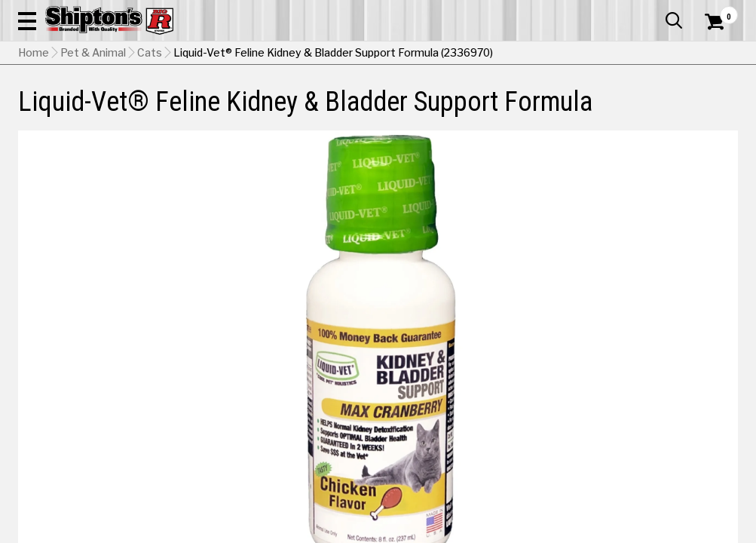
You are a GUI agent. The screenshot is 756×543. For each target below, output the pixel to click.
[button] (418, 54)
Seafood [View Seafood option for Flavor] (560, 385)
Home (34, 147)
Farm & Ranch (266, 110)
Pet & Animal (580, 110)
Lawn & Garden (509, 110)
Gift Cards (587, 11)
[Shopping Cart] (712, 54)
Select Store (632, 423)
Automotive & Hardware (172, 110)
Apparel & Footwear (63, 110)
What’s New (653, 11)
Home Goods (336, 110)
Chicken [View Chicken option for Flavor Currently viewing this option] (457, 385)
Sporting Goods (653, 110)
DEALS (718, 110)
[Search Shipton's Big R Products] (342, 54)
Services (717, 11)
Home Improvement (420, 110)
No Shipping (475, 423)
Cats (150, 147)
